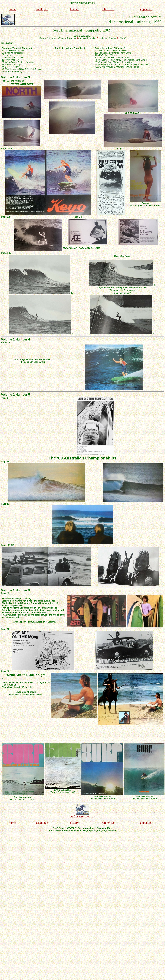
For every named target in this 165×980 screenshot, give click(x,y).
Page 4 (145, 203)
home (12, 9)
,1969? (72, 792)
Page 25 (5, 343)
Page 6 (5, 398)
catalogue (42, 9)
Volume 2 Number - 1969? (103, 38)
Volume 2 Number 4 (59, 792)
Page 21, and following (13, 81)
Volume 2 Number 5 (99, 799)
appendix (146, 9)
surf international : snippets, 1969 (133, 22)
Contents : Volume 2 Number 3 (17, 48)
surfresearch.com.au (82, 816)
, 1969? (32, 800)
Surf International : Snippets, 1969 (82, 30)
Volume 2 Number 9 (141, 799)
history (74, 9)
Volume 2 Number (48, 38)
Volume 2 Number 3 (19, 800)
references (108, 9)
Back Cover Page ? (74, 148)
